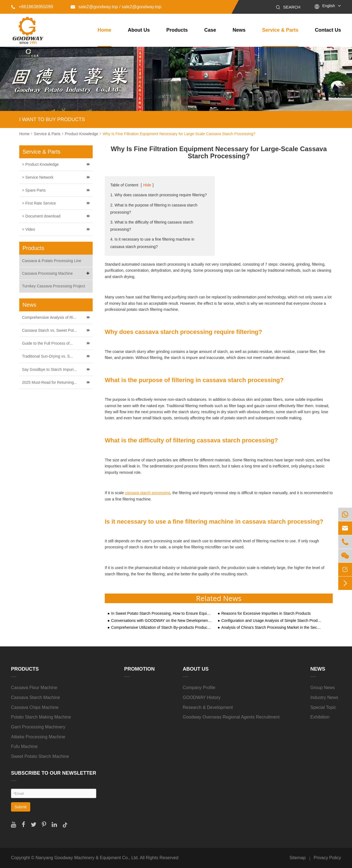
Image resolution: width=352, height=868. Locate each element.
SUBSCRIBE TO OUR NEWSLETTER (54, 773)
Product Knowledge (82, 134)
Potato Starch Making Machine (41, 717)
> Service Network (38, 177)
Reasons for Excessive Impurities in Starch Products (266, 613)
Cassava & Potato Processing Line (52, 261)
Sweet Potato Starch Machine (40, 756)
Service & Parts (280, 30)
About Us (139, 30)
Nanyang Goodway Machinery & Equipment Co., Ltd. (87, 858)
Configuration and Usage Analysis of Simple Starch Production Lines (272, 621)
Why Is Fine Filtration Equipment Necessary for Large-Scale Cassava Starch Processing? (179, 134)
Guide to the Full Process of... (47, 343)
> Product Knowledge (40, 164)
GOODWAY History (202, 697)
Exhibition (320, 717)
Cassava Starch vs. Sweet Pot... (50, 330)
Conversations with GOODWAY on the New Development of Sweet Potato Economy (162, 621)
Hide (147, 185)
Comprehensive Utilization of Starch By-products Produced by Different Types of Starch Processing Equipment (162, 628)
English (329, 6)
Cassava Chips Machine (35, 707)
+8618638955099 (32, 7)
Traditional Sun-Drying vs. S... (47, 356)
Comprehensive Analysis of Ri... (49, 317)
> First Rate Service (39, 203)
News (239, 30)
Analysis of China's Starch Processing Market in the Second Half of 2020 (272, 628)
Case (210, 30)
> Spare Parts (34, 190)
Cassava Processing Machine (57, 274)
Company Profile (199, 688)
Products (177, 30)
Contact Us (328, 30)
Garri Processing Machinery (38, 727)
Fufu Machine (24, 746)
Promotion (140, 669)
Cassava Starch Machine (35, 697)
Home (105, 30)
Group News (323, 688)
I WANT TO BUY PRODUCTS (52, 119)
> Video (29, 229)
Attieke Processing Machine (38, 737)
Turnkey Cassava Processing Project (53, 286)
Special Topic (323, 707)
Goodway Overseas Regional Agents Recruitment (231, 717)
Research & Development (208, 707)
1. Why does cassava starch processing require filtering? (159, 195)
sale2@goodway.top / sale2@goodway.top (116, 7)
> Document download (41, 216)
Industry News (324, 697)
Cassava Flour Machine (34, 688)
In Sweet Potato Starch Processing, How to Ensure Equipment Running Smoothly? (162, 613)
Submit (21, 807)
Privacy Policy (327, 858)
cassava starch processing (148, 493)
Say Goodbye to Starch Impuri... (49, 369)
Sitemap (298, 858)
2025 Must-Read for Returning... (50, 382)
